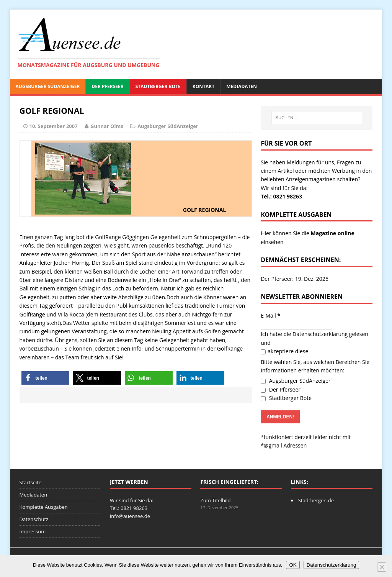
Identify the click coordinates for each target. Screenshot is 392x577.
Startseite (31, 482)
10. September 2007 (54, 126)
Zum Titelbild (215, 500)
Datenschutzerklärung (320, 334)
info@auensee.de (130, 516)
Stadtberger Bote (158, 86)
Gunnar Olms (107, 126)
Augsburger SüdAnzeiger (48, 86)
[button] (45, 378)
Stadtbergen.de (316, 500)
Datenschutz (34, 519)
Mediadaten (242, 86)
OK (293, 565)
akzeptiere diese (284, 351)
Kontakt (203, 86)
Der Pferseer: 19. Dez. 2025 (295, 279)
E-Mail (270, 316)
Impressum (33, 531)
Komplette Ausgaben (44, 507)
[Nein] (382, 567)
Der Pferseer (107, 86)
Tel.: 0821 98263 (281, 196)
